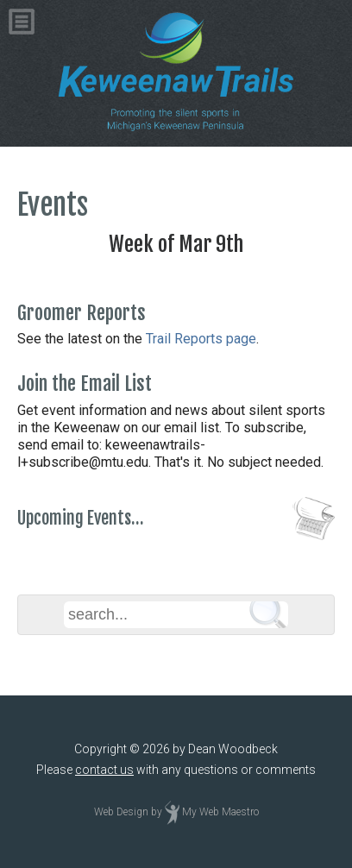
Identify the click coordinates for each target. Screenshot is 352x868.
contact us (104, 770)
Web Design (121, 812)
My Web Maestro (220, 812)
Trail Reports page (201, 339)
